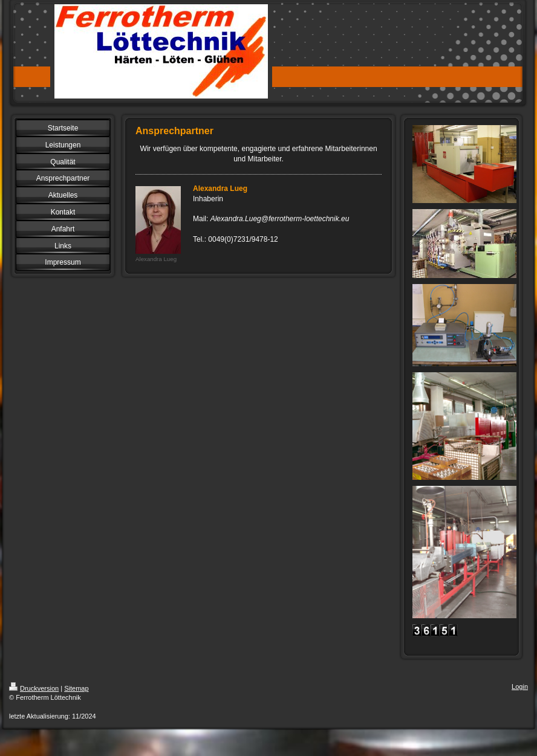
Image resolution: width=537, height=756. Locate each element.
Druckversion (34, 688)
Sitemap (76, 688)
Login (520, 687)
